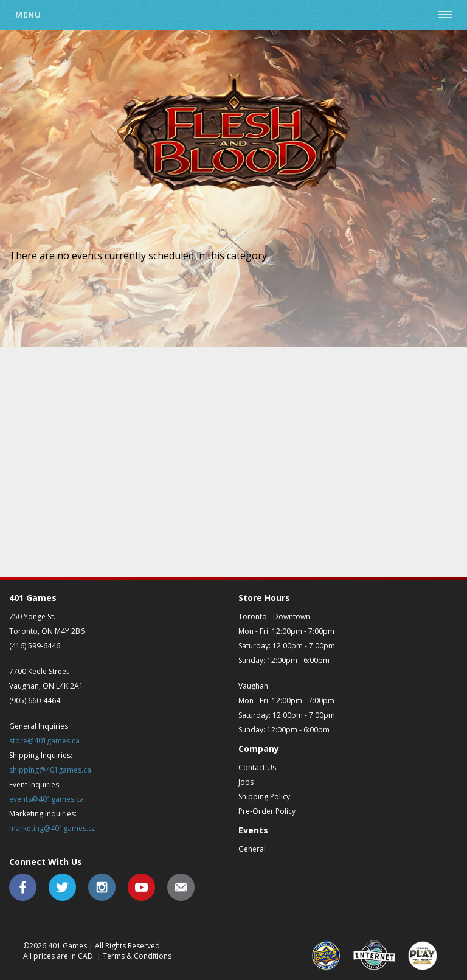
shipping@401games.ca (50, 770)
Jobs (246, 782)
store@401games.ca (44, 741)
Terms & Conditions (137, 956)
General (252, 849)
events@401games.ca (47, 799)
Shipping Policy (264, 797)
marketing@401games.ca (53, 828)
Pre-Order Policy (267, 811)
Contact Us (257, 767)
